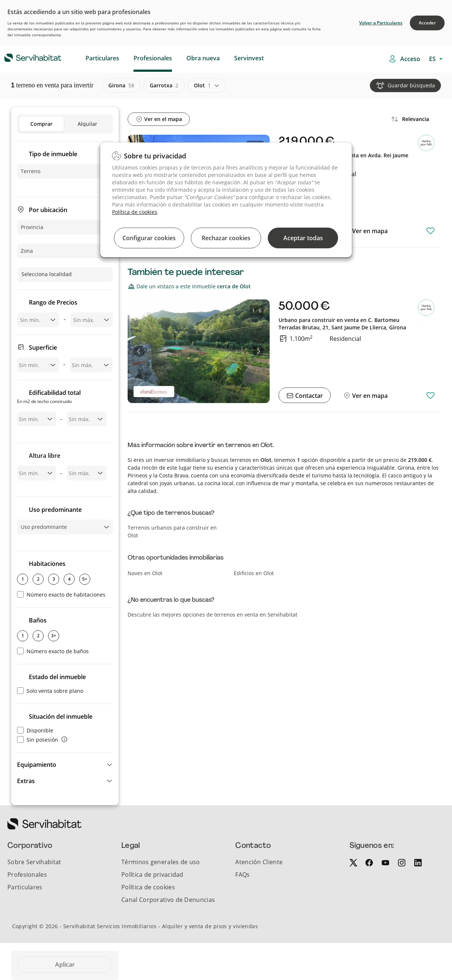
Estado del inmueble (57, 677)
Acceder (427, 23)
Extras (26, 781)
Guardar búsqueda (411, 85)
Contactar (308, 396)
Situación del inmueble (61, 716)
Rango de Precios (53, 302)
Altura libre (45, 456)
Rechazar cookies (226, 238)
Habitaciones (47, 564)
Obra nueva (203, 58)
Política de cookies (135, 212)
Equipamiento (37, 765)
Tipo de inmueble (53, 154)
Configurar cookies (149, 238)
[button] (65, 765)
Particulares (102, 58)
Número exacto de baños (53, 651)
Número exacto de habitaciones (61, 595)
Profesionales (153, 58)
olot (202, 85)
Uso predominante (55, 510)
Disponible (35, 730)
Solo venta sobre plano (50, 691)
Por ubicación (48, 210)
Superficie (43, 348)
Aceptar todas (303, 238)
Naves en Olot (145, 573)
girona (121, 85)
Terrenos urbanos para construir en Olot (172, 531)
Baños (38, 620)
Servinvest (249, 58)
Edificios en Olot (254, 573)
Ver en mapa (369, 231)
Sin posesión (38, 740)
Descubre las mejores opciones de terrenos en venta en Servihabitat (212, 615)
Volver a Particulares (381, 23)
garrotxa (164, 85)
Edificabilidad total (49, 397)
